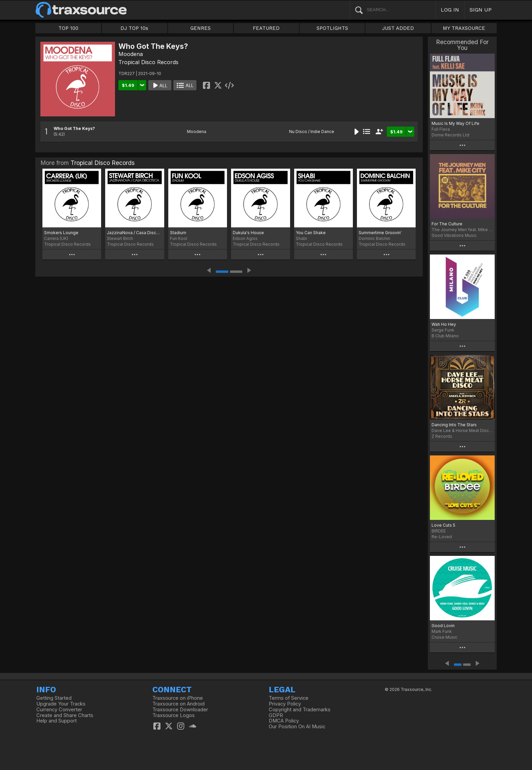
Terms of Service (289, 698)
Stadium (178, 233)
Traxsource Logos (174, 715)
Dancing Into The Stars (454, 425)
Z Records (442, 436)
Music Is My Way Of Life (455, 123)
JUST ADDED (398, 28)
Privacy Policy (285, 704)
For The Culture (447, 224)
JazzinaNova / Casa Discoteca (135, 233)
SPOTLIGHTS (332, 28)
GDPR (276, 715)
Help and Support (56, 721)
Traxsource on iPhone (178, 698)
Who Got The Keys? (74, 128)
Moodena (131, 54)
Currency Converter (59, 710)
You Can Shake (311, 233)
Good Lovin (443, 626)
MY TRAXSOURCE (464, 28)
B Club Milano (445, 336)
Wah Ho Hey (444, 324)
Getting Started (54, 698)
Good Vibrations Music (454, 235)
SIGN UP (481, 10)
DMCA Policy (284, 721)
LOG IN (450, 10)
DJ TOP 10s (134, 28)
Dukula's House (248, 233)
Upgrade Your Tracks (61, 704)
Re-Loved (442, 537)
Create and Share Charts (65, 715)
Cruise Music (444, 637)
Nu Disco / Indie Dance (312, 132)
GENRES (201, 28)
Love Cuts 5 (443, 525)
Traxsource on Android (178, 704)
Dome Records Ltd (450, 135)
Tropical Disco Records (148, 62)
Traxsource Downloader (180, 710)
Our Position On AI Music (297, 727)
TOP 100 (68, 28)
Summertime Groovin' (380, 233)
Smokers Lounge (61, 233)
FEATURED (266, 28)
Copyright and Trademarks (300, 710)
